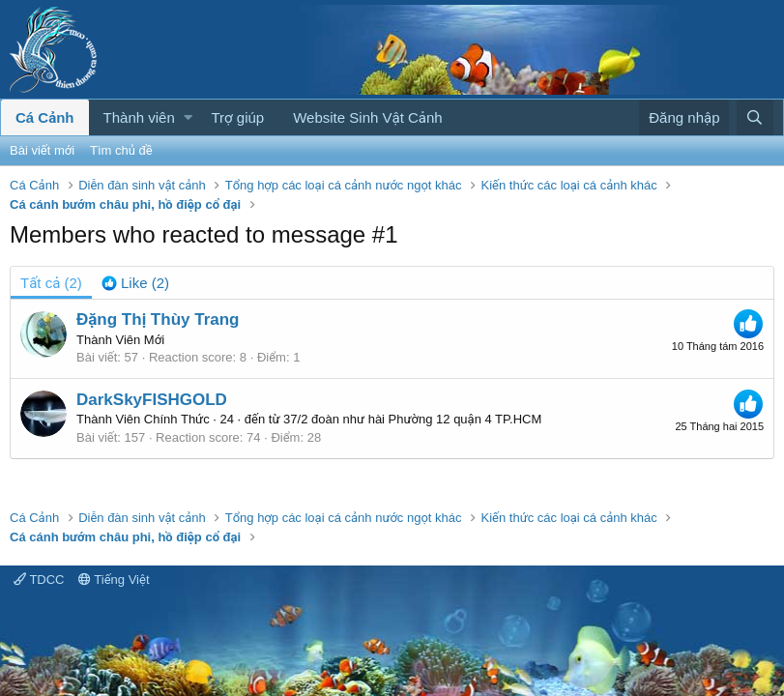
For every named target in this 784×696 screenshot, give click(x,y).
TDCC (39, 580)
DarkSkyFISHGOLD (152, 400)
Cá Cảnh (45, 117)
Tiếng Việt (114, 580)
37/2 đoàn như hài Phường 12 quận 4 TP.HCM (412, 419)
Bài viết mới (42, 150)
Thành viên (139, 117)
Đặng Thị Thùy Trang (158, 319)
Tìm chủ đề (121, 150)
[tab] (135, 283)
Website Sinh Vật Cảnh (367, 117)
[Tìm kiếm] (755, 117)
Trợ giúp (238, 117)
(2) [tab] (51, 283)
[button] (188, 117)
